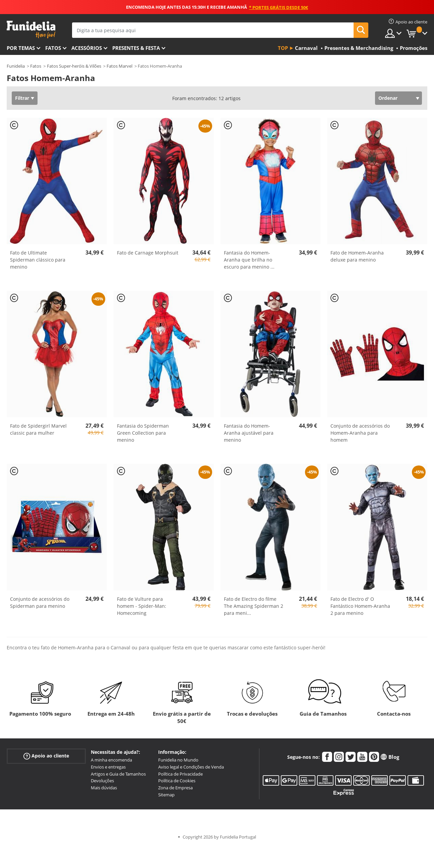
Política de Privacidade (180, 774)
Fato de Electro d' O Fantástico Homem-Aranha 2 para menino (360, 606)
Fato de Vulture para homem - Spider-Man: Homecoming (142, 606)
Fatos (53, 48)
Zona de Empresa (175, 788)
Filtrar (22, 98)
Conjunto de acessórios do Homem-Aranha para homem (360, 433)
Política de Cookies (177, 781)
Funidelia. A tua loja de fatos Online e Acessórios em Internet (31, 30)
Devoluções (102, 781)
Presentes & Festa (136, 48)
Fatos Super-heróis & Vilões (74, 66)
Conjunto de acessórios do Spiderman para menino (40, 602)
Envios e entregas (108, 767)
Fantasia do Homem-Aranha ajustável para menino (249, 433)
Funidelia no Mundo (178, 760)
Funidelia (16, 66)
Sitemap (166, 795)
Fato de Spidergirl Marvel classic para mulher (38, 429)
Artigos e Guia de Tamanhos (118, 774)
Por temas (21, 48)
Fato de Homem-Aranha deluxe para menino (357, 256)
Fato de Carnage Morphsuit (148, 253)
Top (283, 48)
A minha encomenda (111, 760)
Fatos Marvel (119, 66)
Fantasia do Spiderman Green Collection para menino (143, 433)
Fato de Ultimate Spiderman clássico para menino (38, 260)
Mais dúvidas (104, 788)
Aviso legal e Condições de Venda (191, 767)
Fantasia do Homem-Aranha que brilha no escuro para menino (249, 260)
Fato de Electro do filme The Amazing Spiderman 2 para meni (254, 606)
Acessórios (87, 48)
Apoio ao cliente (46, 756)
